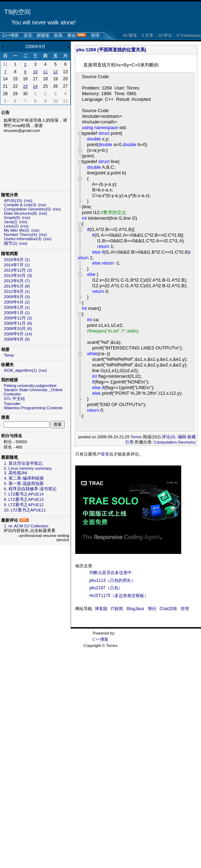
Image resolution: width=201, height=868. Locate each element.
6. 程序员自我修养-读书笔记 (30, 489)
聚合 (72, 35)
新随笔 (43, 35)
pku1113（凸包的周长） (112, 580)
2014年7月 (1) (17, 265)
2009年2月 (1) (17, 307)
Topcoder (12, 404)
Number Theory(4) (20, 235)
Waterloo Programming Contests (33, 408)
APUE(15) (13, 201)
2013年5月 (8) (17, 286)
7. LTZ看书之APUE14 (24, 494)
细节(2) (11, 243)
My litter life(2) (17, 230)
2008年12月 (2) (18, 318)
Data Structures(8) (20, 213)
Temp (9, 355)
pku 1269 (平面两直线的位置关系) (111, 50)
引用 (129, 442)
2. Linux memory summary (28, 468)
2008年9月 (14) (18, 334)
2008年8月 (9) (17, 339)
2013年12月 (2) (18, 270)
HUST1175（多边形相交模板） (119, 596)
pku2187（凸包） (106, 588)
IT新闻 (117, 609)
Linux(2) (11, 226)
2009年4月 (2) (17, 302)
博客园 (101, 609)
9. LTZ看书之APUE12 (24, 505)
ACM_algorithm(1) (20, 370)
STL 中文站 (14, 399)
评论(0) (169, 437)
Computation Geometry (175, 442)
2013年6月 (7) (17, 281)
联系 (58, 35)
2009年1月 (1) (17, 313)
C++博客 (11, 35)
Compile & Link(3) (20, 205)
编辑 (182, 437)
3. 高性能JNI (16, 473)
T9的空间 (17, 12)
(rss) (28, 201)
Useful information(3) (23, 239)
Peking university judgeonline (30, 386)
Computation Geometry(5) (27, 209)
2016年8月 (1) (17, 260)
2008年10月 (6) (18, 329)
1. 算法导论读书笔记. (24, 463)
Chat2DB (168, 609)
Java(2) (11, 222)
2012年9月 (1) (17, 291)
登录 (105, 454)
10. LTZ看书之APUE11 (25, 510)
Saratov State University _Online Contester (33, 392)
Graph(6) (12, 218)
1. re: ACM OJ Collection (26, 526)
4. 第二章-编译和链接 (24, 478)
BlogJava (135, 609)
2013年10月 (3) (18, 276)
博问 (152, 609)
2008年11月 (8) (18, 323)
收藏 (191, 437)
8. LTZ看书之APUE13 (24, 499)
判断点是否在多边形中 (111, 573)
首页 (28, 35)
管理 (95, 35)
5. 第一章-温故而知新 (24, 484)
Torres (136, 437)
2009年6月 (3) (17, 297)
